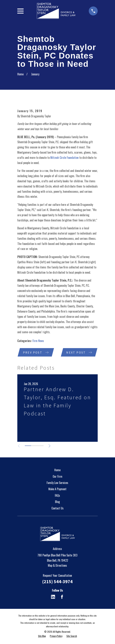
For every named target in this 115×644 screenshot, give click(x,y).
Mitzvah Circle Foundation (64, 158)
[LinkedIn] (53, 597)
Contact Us (57, 508)
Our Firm (57, 476)
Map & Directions (57, 566)
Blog (57, 502)
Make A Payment (57, 489)
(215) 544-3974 (57, 582)
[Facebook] (62, 597)
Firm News (38, 341)
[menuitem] (42, 636)
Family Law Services (57, 483)
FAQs (57, 495)
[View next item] (50, 446)
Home (57, 470)
